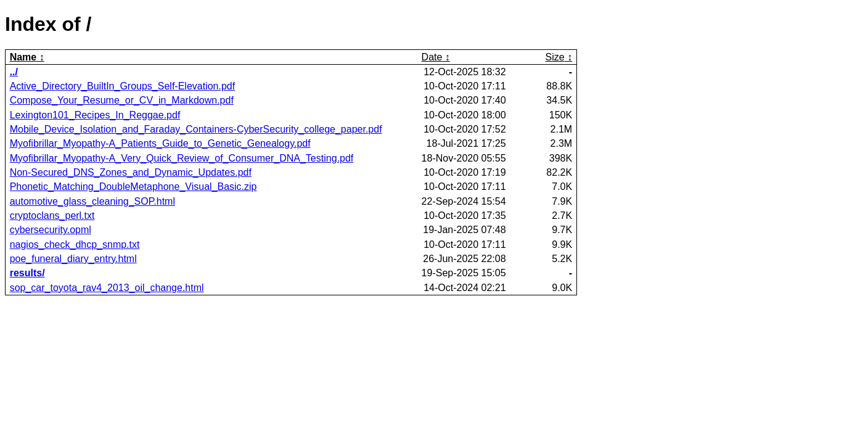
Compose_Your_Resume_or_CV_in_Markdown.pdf (122, 100)
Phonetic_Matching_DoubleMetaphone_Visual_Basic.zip (133, 187)
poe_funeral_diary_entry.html (73, 259)
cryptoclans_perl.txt (52, 216)
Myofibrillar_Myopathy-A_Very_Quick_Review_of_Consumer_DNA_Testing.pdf (182, 158)
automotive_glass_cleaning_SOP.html (92, 201)
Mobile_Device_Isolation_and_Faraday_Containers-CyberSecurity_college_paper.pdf (196, 129)
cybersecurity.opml (51, 230)
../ (14, 72)
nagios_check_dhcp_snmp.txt (75, 245)
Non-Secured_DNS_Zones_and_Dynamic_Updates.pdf (131, 172)
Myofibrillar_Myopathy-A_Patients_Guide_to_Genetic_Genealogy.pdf (160, 143)
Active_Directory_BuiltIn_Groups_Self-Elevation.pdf (123, 86)
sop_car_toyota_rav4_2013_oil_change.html (107, 288)
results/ (27, 273)
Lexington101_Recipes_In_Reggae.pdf (95, 115)
